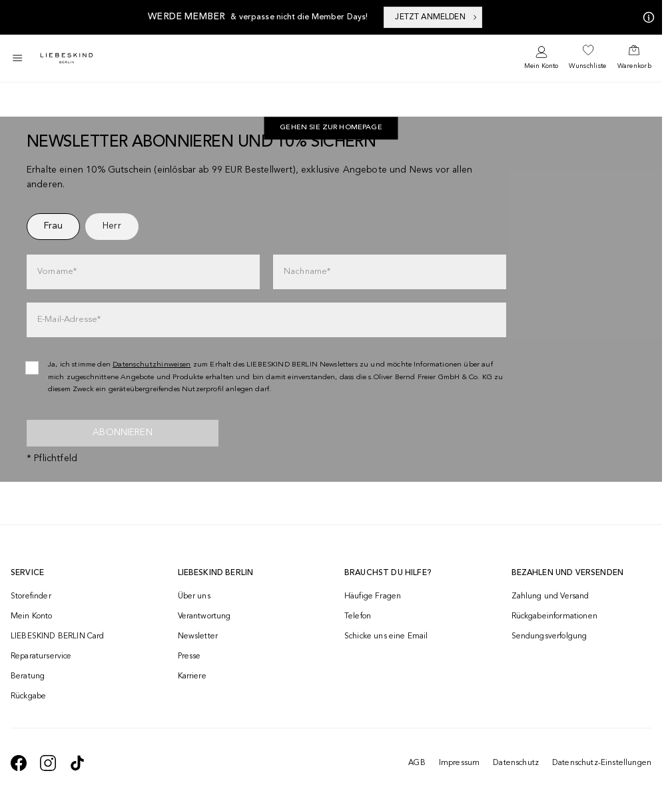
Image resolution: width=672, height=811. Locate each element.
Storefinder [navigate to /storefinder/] (31, 596)
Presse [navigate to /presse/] (189, 656)
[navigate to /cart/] (634, 58)
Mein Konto (541, 66)
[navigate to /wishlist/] (587, 58)
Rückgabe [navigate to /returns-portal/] (28, 696)
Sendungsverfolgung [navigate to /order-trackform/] (549, 636)
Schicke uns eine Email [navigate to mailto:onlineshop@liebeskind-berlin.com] (386, 636)
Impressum (459, 763)
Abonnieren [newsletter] (123, 432)
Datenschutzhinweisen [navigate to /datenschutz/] (152, 365)
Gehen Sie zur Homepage (331, 128)
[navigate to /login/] (541, 58)
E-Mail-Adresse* (69, 320)
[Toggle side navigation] (17, 58)
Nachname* (307, 272)
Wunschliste (587, 66)
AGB (417, 763)
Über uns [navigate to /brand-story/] (194, 596)
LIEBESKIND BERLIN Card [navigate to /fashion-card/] (58, 636)
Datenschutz (516, 763)
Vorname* (57, 272)
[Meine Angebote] (646, 17)
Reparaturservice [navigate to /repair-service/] (41, 656)
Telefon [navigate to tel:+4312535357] (358, 616)
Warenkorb (634, 66)
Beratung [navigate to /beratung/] (28, 676)
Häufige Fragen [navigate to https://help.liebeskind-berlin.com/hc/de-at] (373, 596)
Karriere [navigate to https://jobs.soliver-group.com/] (192, 676)
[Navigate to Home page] (67, 58)
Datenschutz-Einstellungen (602, 763)
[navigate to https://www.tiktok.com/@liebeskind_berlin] (77, 763)
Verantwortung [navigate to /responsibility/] (204, 616)
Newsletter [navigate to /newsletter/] (198, 636)
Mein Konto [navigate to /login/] (32, 616)
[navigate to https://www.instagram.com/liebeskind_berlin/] (48, 763)
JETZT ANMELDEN (437, 17)
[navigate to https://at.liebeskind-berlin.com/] (331, 129)
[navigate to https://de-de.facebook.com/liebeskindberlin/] (19, 763)
